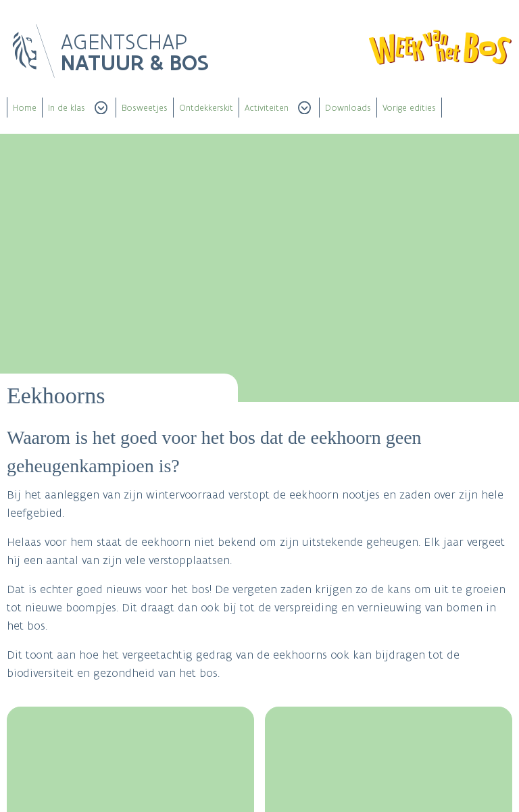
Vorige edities (409, 108)
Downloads (348, 108)
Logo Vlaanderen (34, 51)
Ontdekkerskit (206, 108)
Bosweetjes (145, 108)
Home (25, 108)
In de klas (67, 108)
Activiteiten (267, 108)
